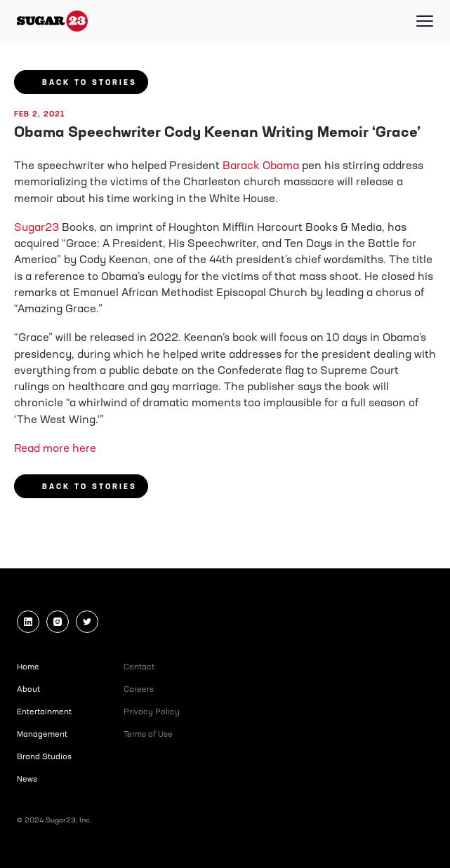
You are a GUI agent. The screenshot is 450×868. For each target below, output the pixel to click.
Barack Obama (261, 167)
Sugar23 (37, 228)
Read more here (55, 449)
